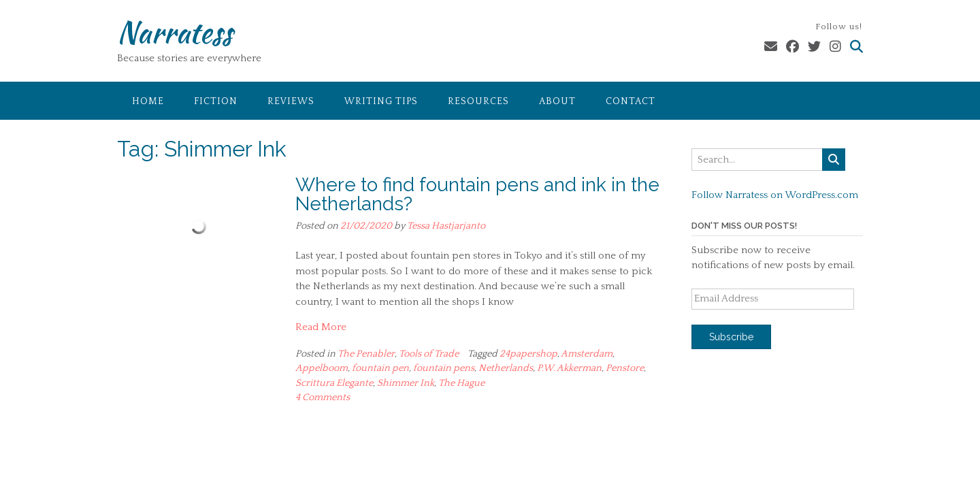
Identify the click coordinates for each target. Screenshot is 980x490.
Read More (321, 327)
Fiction (216, 101)
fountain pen (380, 368)
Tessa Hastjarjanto (446, 226)
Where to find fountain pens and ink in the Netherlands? (477, 194)
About (557, 101)
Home (148, 101)
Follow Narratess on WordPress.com (775, 195)
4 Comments (323, 397)
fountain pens (444, 368)
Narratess (175, 32)
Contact (631, 101)
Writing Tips (381, 101)
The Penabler (366, 354)
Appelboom (322, 368)
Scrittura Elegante (334, 383)
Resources (478, 101)
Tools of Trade (429, 354)
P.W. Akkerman (569, 368)
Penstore (625, 368)
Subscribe (731, 337)
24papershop (528, 354)
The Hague (461, 383)
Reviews (291, 101)
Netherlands (506, 368)
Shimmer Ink (406, 383)
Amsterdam (587, 354)
